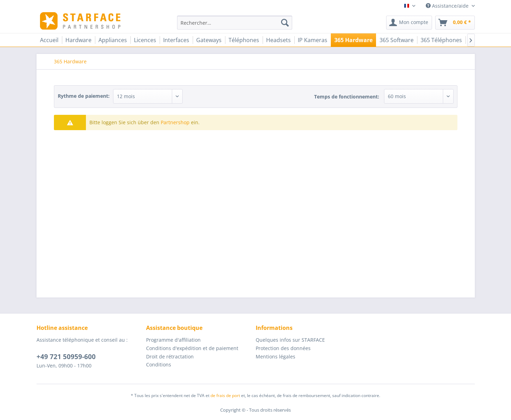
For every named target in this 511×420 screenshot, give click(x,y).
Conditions (159, 364)
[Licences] (145, 40)
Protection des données (283, 348)
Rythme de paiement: (84, 96)
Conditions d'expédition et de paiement (192, 348)
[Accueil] (49, 40)
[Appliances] (113, 40)
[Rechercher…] (235, 23)
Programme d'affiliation (173, 340)
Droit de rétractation (170, 356)
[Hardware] (78, 40)
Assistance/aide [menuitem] (448, 6)
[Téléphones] (244, 40)
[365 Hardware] (353, 40)
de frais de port (225, 395)
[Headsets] (278, 40)
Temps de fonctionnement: (347, 97)
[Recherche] (285, 23)
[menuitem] (235, 23)
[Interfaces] (176, 40)
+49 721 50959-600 (66, 357)
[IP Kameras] (313, 40)
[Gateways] (209, 40)
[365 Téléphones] (441, 40)
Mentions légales (276, 356)
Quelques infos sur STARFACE (290, 340)
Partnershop (175, 122)
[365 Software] (397, 40)
